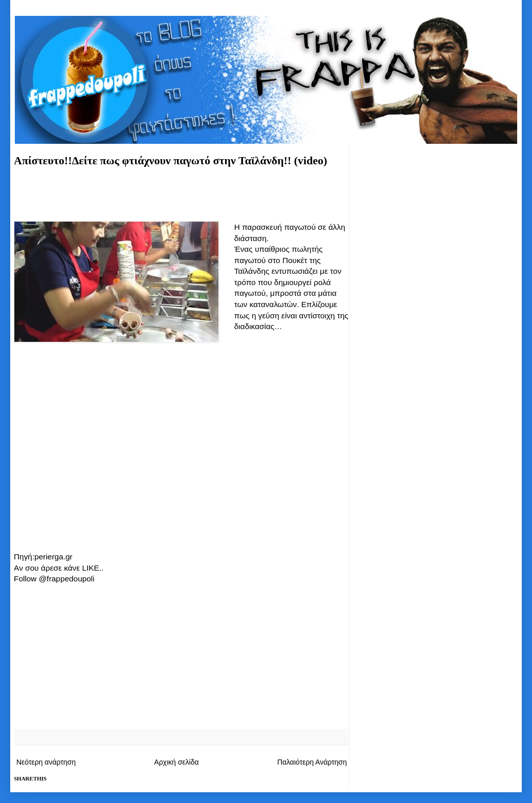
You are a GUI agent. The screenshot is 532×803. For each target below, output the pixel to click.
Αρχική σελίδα (176, 762)
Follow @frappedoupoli (54, 579)
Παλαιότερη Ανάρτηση (312, 762)
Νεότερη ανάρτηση (46, 762)
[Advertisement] (182, 192)
